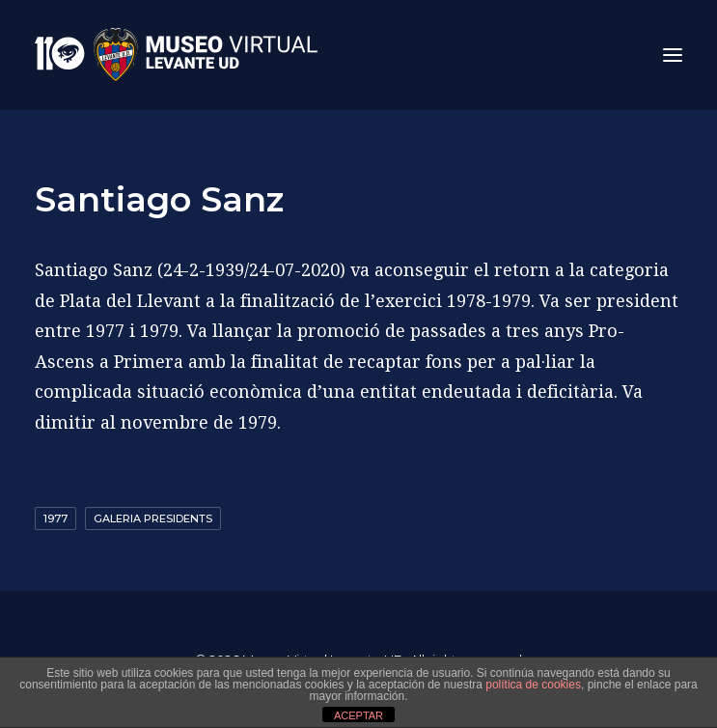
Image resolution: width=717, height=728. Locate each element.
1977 (55, 518)
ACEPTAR (358, 715)
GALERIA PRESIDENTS (153, 518)
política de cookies (533, 685)
